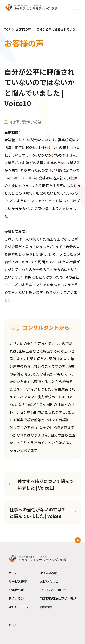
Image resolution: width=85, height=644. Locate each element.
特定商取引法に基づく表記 (58, 598)
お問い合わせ (49, 581)
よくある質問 (49, 573)
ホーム (13, 573)
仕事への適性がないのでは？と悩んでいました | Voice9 (37, 513)
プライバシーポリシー (55, 590)
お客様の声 (23, 29)
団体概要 (46, 607)
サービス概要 (18, 581)
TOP (7, 29)
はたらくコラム (19, 607)
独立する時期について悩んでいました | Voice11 (46, 484)
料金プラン (16, 598)
